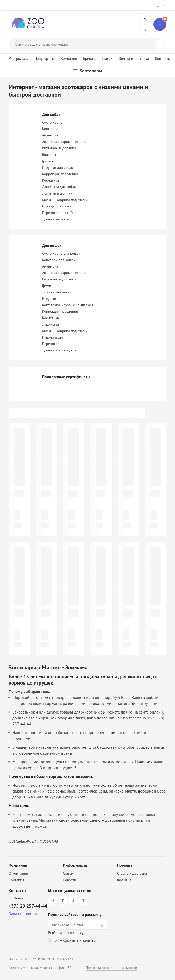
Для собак (51, 114)
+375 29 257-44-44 (145, 19)
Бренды (89, 58)
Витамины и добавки (59, 148)
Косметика (50, 180)
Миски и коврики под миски (65, 200)
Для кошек (52, 245)
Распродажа (18, 58)
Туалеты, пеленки (56, 219)
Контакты (163, 58)
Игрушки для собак (58, 167)
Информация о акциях (75, 941)
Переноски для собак (59, 213)
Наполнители (53, 337)
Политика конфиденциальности (111, 968)
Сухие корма (52, 122)
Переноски (51, 344)
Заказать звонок (23, 914)
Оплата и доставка (134, 58)
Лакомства (50, 324)
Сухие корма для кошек (61, 253)
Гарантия (124, 880)
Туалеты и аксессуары (59, 350)
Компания (69, 58)
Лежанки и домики (57, 193)
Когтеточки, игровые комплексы (68, 305)
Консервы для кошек (59, 260)
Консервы (50, 129)
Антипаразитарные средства (65, 142)
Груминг (48, 161)
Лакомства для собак (59, 187)
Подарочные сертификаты (66, 377)
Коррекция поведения (60, 174)
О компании (18, 873)
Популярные (45, 58)
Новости (69, 880)
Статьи (107, 58)
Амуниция (50, 135)
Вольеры (49, 155)
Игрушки (49, 299)
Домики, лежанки (56, 292)
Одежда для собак (57, 206)
